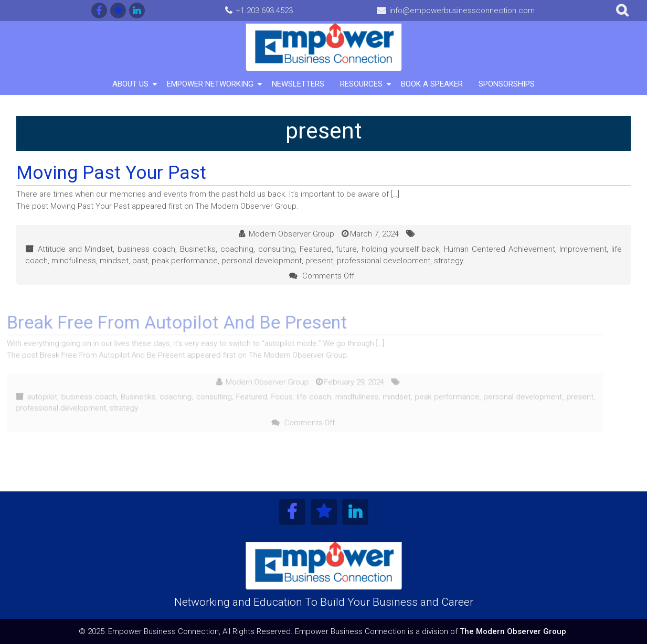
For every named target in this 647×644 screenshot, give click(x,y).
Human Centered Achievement (500, 249)
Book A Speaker (432, 84)
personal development (262, 261)
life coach (301, 396)
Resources (361, 84)
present (319, 261)
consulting (277, 249)
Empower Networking (210, 84)
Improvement (583, 249)
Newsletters (298, 84)
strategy (449, 261)
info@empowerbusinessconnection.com (462, 10)
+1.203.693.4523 (264, 10)
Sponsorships (507, 84)
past (140, 261)
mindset (114, 261)
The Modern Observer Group (513, 631)
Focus (270, 396)
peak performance (185, 261)
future (346, 249)
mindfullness (74, 261)
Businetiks (198, 249)
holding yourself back (400, 249)
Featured (316, 249)
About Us (130, 84)
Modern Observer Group (291, 234)
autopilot (35, 396)
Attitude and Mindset (76, 249)
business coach (146, 249)
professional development (384, 261)
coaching (237, 249)
